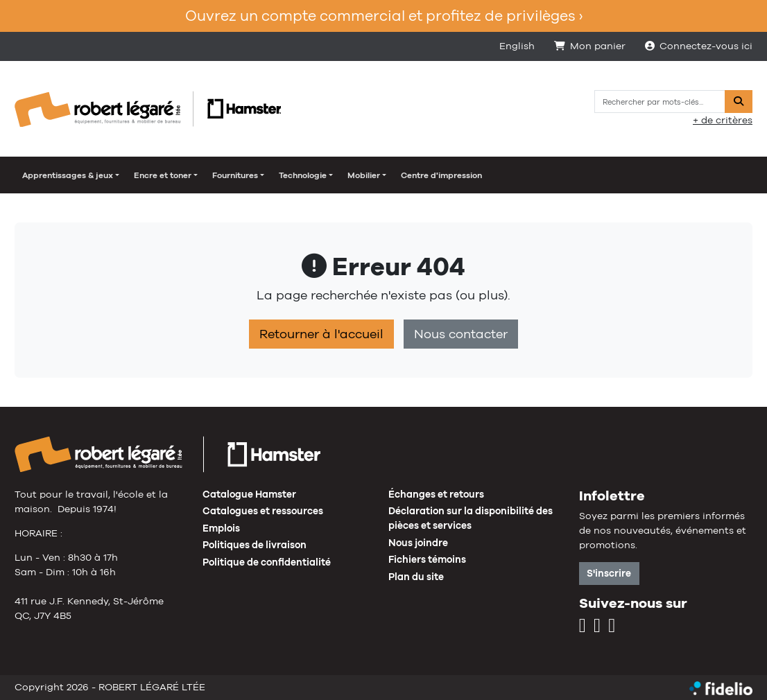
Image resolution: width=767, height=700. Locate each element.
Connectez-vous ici (699, 46)
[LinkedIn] (612, 626)
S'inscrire (609, 573)
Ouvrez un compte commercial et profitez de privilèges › (384, 16)
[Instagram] (583, 626)
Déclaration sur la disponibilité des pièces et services (471, 518)
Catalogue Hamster (249, 494)
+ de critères (723, 120)
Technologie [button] (303, 175)
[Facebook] (597, 626)
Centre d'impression (441, 175)
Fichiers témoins (427, 559)
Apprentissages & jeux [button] (68, 175)
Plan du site (416, 577)
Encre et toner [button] (163, 175)
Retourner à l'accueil (321, 334)
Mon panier (590, 46)
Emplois (221, 528)
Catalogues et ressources (263, 511)
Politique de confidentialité (267, 562)
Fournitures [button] (235, 175)
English (517, 46)
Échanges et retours (436, 494)
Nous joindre (418, 543)
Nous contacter (461, 334)
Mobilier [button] (364, 175)
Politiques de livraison (255, 545)
